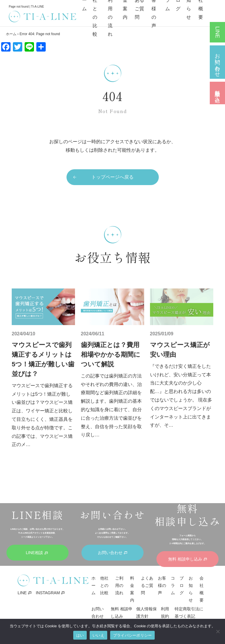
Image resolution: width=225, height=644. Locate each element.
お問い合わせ (217, 62)
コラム (173, 585)
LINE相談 (217, 32)
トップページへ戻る (112, 177)
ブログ (182, 585)
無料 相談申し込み (217, 93)
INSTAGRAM (48, 593)
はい (80, 635)
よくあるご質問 (147, 585)
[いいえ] (218, 631)
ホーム (11, 34)
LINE (22, 593)
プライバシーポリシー (133, 635)
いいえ (98, 635)
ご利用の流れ (119, 585)
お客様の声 (162, 585)
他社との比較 (104, 585)
